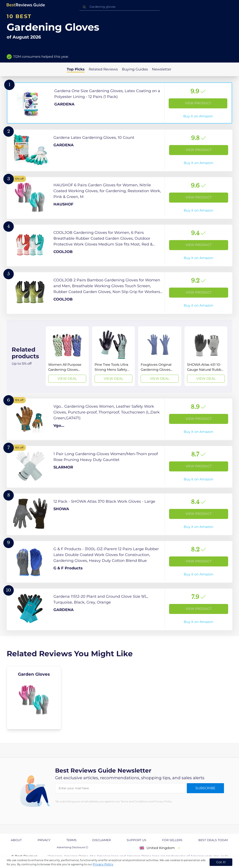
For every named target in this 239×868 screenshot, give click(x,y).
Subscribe (205, 788)
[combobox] (120, 7)
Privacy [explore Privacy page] (44, 840)
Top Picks (76, 69)
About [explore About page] (16, 840)
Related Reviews (103, 69)
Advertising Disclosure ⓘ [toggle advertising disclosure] (72, 847)
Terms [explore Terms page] (71, 840)
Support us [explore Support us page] (137, 840)
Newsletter (162, 69)
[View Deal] (67, 356)
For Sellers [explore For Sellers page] (172, 840)
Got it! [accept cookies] (221, 862)
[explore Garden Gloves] (34, 698)
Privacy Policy (103, 864)
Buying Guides (135, 69)
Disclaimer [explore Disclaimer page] (102, 840)
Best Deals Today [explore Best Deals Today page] (213, 840)
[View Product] (119, 103)
